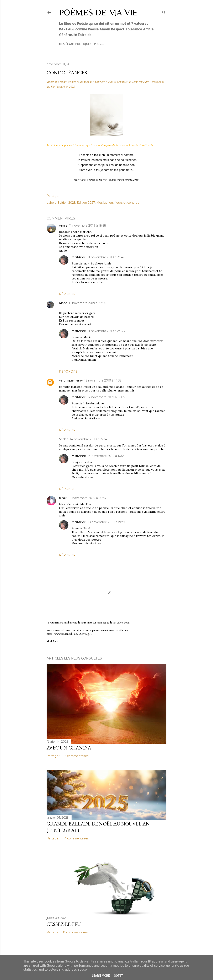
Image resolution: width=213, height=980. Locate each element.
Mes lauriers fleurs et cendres (118, 203)
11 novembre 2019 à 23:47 (106, 257)
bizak (63, 498)
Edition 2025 (66, 203)
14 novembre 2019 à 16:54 (106, 456)
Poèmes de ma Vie (98, 12)
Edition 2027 (86, 203)
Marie (63, 303)
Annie (63, 226)
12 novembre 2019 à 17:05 (106, 397)
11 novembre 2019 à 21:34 (87, 303)
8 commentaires (75, 932)
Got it (118, 976)
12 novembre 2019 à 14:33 (103, 380)
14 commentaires (76, 838)
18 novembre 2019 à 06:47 (87, 498)
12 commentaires (76, 756)
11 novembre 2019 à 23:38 (106, 331)
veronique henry (71, 380)
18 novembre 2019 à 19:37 (106, 522)
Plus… (99, 44)
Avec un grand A (69, 748)
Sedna (64, 439)
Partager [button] (53, 196)
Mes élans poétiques (75, 44)
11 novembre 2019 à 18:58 (88, 226)
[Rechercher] (164, 12)
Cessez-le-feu (64, 924)
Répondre (68, 294)
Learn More (101, 976)
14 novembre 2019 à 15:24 (88, 439)
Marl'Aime (79, 257)
